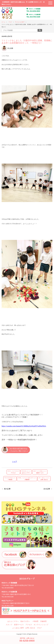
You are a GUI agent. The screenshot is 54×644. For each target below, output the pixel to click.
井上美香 (7, 48)
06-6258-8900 (9, 588)
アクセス (13, 472)
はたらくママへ (26, 472)
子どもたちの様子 (20, 22)
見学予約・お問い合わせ (27, 640)
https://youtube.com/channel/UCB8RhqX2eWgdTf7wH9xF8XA (24, 426)
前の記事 (7, 489)
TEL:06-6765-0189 (33, 17)
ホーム (3, 22)
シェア (15, 462)
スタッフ (9, 625)
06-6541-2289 (9, 606)
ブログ (10, 22)
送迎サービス (40, 472)
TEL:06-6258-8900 (33, 11)
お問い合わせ (44, 479)
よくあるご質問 (18, 628)
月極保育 (27, 479)
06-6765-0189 (9, 597)
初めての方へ (25, 621)
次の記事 (47, 489)
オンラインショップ (41, 625)
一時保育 (10, 479)
